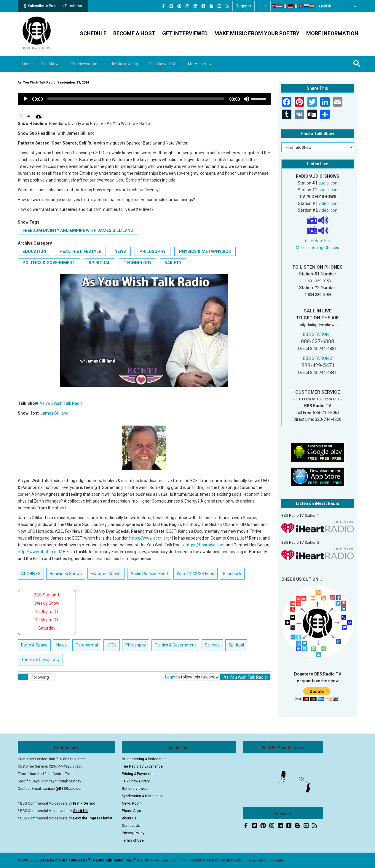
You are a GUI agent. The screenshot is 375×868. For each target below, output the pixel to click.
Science (212, 645)
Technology (138, 263)
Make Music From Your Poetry (257, 33)
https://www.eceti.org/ (150, 538)
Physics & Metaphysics (205, 251)
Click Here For (318, 241)
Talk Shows (54, 64)
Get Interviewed (185, 33)
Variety (173, 263)
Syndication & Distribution (143, 796)
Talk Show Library (136, 781)
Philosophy (153, 251)
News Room (132, 803)
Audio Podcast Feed (149, 574)
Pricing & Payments (138, 774)
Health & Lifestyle (80, 251)
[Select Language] (336, 6)
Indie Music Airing (132, 64)
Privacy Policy (133, 833)
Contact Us (131, 826)
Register (244, 6)
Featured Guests (106, 574)
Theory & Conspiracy (40, 660)
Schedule (93, 33)
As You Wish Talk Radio (61, 403)
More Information (332, 33)
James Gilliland (54, 413)
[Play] (25, 99)
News (120, 251)
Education (34, 251)
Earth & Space (34, 645)
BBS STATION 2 (317, 358)
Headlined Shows (66, 574)
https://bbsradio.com (205, 545)
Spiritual (99, 263)
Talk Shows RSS (174, 64)
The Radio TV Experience (142, 766)
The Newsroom (90, 64)
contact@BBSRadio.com (63, 789)
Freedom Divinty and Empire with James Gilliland (78, 230)
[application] (144, 99)
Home (29, 64)
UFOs (112, 645)
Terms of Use (133, 840)
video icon (328, 203)
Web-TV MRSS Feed (196, 574)
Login (170, 677)
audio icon (328, 183)
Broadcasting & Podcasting (144, 759)
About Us (129, 818)
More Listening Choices (317, 248)
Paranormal (87, 645)
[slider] (136, 99)
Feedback (232, 574)
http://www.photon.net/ (40, 552)
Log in (262, 6)
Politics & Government (49, 263)
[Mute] (246, 99)
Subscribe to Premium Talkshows (53, 6)
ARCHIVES (31, 574)
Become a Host (134, 33)
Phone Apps (131, 811)
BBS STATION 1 (317, 334)
